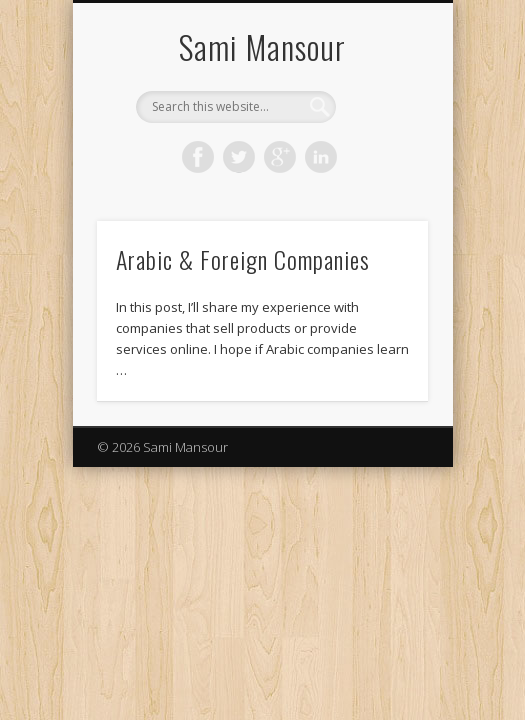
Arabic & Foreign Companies (243, 259)
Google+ (280, 157)
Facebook (198, 157)
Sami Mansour (262, 46)
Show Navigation (379, 179)
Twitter (239, 157)
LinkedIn (321, 157)
